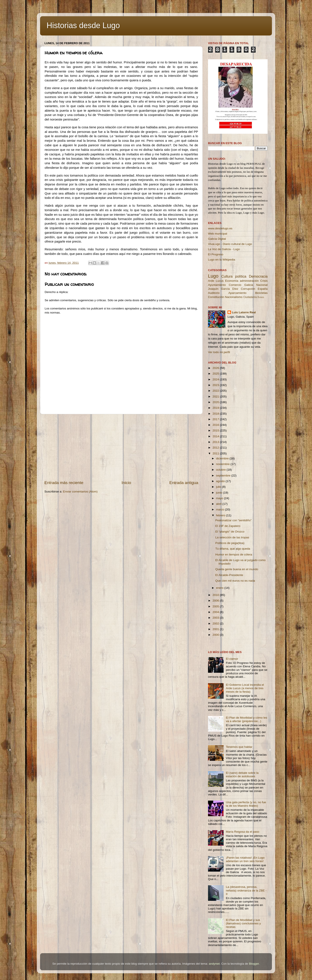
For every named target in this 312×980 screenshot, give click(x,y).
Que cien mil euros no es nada (235, 581)
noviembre (223, 464)
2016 (216, 425)
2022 (216, 391)
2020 (216, 402)
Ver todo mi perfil (219, 352)
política (241, 276)
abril (219, 504)
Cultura (227, 276)
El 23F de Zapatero (228, 526)
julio (219, 487)
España (263, 289)
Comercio (235, 285)
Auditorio (214, 293)
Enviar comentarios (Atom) (80, 492)
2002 (216, 624)
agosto (221, 481)
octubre (221, 470)
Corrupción (248, 289)
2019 (216, 408)
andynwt (214, 964)
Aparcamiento (237, 293)
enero (220, 588)
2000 (216, 635)
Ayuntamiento (217, 285)
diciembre (223, 458)
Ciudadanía (250, 297)
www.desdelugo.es (220, 228)
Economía (232, 281)
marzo (220, 509)
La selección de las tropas (232, 537)
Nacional (262, 285)
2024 (216, 379)
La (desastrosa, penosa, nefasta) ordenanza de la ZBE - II (246, 890)
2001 (216, 629)
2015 (216, 430)
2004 (216, 612)
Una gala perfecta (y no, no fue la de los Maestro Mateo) (246, 804)
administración (249, 281)
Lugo (213, 276)
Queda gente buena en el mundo (237, 569)
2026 (216, 368)
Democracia (258, 276)
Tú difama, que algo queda (233, 549)
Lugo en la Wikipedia (222, 260)
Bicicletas (261, 293)
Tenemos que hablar (239, 747)
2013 (216, 442)
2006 (216, 601)
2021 (216, 397)
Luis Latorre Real (244, 312)
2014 (216, 436)
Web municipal (218, 234)
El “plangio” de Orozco (230, 532)
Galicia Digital (217, 239)
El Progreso (216, 254)
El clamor (232, 659)
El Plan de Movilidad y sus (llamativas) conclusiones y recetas (243, 923)
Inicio (126, 483)
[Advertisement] (121, 447)
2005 (216, 606)
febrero (221, 515)
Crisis (264, 281)
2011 (216, 453)
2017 (216, 419)
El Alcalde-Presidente (229, 575)
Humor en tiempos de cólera (234, 554)
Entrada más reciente (64, 483)
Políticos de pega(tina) (230, 543)
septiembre (224, 476)
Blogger (254, 964)
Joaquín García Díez (223, 289)
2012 (216, 448)
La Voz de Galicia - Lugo (224, 249)
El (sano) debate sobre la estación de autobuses (242, 775)
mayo (220, 498)
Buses (261, 297)
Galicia (249, 285)
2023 (216, 385)
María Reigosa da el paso (242, 832)
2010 (216, 595)
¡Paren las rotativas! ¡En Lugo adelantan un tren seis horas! (245, 859)
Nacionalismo (234, 297)
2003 (216, 618)
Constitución (216, 297)
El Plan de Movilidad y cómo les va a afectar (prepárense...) (246, 719)
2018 (216, 414)
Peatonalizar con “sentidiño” (233, 520)
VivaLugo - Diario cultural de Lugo (230, 244)
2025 (216, 374)
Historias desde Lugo (83, 25)
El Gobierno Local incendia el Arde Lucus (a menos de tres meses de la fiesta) (245, 688)
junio (219, 493)
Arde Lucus (216, 281)
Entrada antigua (184, 483)
